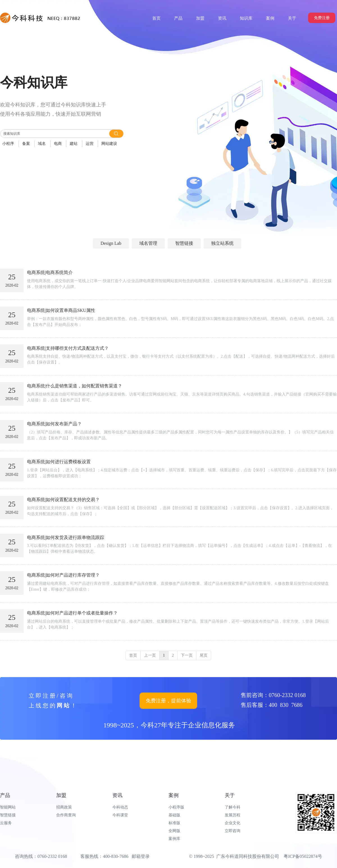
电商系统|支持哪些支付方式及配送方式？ (68, 348)
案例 (174, 795)
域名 (42, 144)
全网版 (174, 831)
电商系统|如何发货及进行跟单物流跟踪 (66, 537)
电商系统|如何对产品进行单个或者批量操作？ (72, 613)
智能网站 (8, 807)
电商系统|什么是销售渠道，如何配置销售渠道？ (75, 386)
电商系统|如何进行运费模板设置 (59, 462)
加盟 (61, 795)
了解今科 (233, 807)
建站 (74, 144)
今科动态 (120, 807)
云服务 (6, 823)
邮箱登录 (141, 856)
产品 (5, 795)
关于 (230, 795)
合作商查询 (66, 815)
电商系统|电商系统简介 (50, 272)
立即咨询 (233, 831)
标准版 (174, 823)
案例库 (174, 839)
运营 (90, 144)
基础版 (174, 815)
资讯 (117, 795)
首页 (133, 655)
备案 (26, 144)
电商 (58, 144)
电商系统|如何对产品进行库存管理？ (63, 575)
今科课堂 (120, 815)
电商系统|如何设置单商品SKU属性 (61, 310)
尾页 (204, 655)
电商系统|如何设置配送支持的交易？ (63, 500)
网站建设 (109, 144)
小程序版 (176, 807)
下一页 (187, 655)
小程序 (8, 144)
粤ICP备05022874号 (303, 856)
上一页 (150, 655)
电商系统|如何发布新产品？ (54, 424)
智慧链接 (8, 815)
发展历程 (233, 815)
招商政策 (64, 807)
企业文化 (233, 823)
